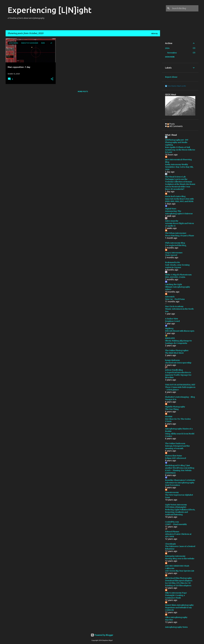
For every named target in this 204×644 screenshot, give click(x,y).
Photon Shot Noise (173, 456)
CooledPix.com (172, 522)
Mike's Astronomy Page (176, 593)
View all (155, 34)
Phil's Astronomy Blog (175, 243)
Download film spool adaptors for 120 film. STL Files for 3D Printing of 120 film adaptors (179, 583)
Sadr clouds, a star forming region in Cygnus (177, 266)
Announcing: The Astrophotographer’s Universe (179, 212)
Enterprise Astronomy (175, 556)
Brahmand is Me (173, 262)
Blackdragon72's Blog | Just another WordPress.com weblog (180, 467)
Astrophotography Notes (176, 627)
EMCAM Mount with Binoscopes (180, 331)
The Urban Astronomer (176, 233)
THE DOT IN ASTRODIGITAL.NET (180, 385)
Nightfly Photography (175, 407)
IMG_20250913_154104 (175, 277)
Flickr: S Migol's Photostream (178, 275)
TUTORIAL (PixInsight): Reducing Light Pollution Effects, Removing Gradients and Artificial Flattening (180, 511)
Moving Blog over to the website (180, 559)
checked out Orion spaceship (178, 363)
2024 (167, 48)
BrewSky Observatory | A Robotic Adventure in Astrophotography (180, 481)
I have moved (171, 255)
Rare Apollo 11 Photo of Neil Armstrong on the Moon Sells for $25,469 (180, 150)
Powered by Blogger (102, 635)
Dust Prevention (173, 485)
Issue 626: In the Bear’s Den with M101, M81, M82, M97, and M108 (179, 200)
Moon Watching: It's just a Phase (180, 236)
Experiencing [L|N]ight (50, 10)
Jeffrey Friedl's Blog (174, 370)
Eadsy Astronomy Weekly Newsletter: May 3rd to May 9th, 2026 (179, 167)
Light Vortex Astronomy (176, 505)
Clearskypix (170, 544)
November (172, 53)
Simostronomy (172, 492)
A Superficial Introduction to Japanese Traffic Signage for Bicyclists (178, 375)
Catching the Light (173, 284)
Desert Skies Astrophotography (179, 605)
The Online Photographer (177, 350)
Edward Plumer (172, 532)
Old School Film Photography (178, 578)
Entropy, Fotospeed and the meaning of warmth (177, 447)
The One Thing (172, 409)
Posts (171, 124)
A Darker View (172, 319)
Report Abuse (171, 77)
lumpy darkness (172, 360)
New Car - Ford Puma (175, 299)
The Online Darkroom (175, 443)
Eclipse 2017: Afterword (176, 458)
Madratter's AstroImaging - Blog (180, 397)
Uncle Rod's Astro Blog (175, 196)
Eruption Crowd (172, 321)
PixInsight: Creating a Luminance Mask (175, 597)
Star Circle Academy (174, 306)
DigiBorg (169, 328)
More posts (83, 91)
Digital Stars (171, 209)
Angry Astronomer (174, 253)
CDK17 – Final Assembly (176, 524)
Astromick (170, 297)
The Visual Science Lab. (176, 177)
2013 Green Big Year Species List (180, 571)
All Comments (175, 126)
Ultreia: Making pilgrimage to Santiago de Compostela (178, 342)
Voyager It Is (171, 399)
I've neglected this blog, (176, 245)
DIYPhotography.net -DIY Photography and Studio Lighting (177, 142)
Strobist (169, 416)
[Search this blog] (185, 8)
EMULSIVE (170, 338)
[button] (52, 79)
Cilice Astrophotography (176, 617)
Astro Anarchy (172, 221)
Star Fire (169, 620)
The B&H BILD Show (174, 353)
